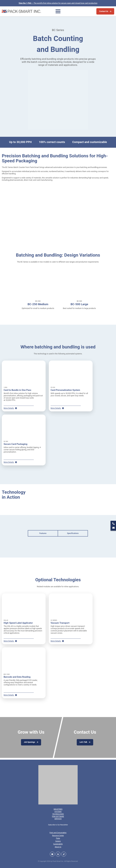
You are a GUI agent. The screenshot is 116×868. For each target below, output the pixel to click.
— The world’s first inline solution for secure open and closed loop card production (58, 3)
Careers (58, 841)
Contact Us (104, 11)
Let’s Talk (83, 742)
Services (58, 819)
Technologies (58, 814)
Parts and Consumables (58, 833)
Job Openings (29, 742)
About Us (58, 847)
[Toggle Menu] (58, 11)
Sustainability (58, 844)
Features (43, 533)
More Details (10, 408)
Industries (58, 809)
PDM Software (58, 816)
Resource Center (58, 836)
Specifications (73, 533)
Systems (58, 812)
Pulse (58, 838)
